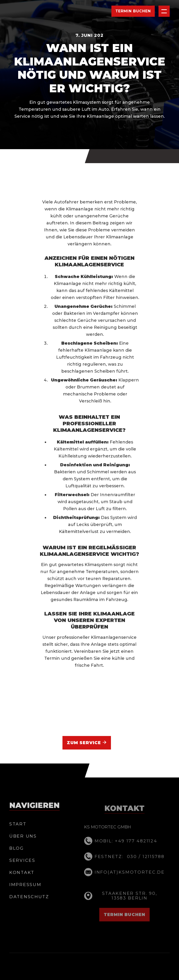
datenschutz (29, 906)
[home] (32, 11)
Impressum (25, 894)
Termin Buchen (133, 11)
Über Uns (23, 846)
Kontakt (22, 882)
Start (18, 833)
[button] (164, 11)
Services (22, 870)
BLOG (17, 857)
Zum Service (87, 743)
